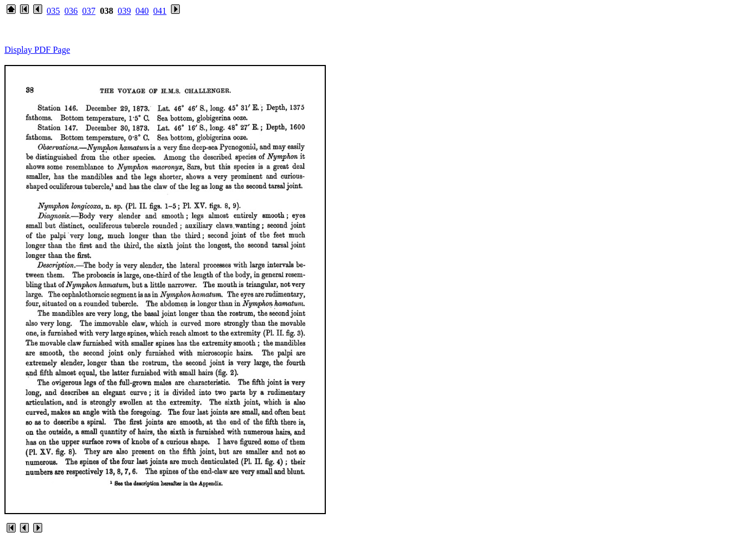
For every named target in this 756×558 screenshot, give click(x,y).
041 (160, 11)
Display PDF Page (37, 50)
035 (53, 11)
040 (142, 11)
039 (124, 11)
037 (89, 11)
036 (71, 11)
